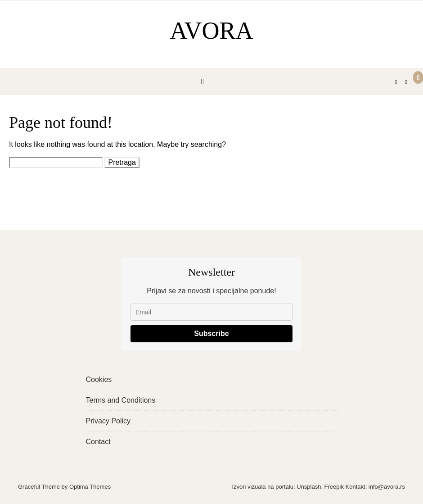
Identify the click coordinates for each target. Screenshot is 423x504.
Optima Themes (90, 487)
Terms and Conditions (121, 400)
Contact (98, 442)
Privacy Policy (108, 421)
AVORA (211, 31)
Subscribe (211, 334)
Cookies (99, 379)
